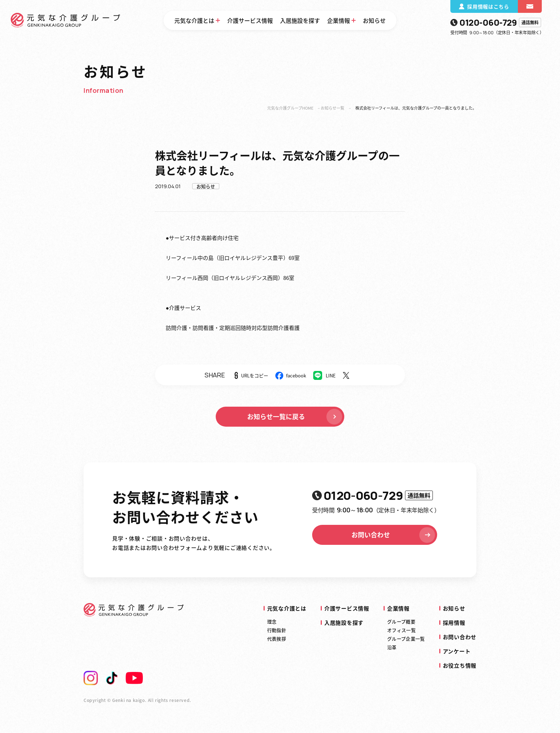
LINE (331, 375)
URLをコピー (255, 375)
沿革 (392, 647)
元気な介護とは (194, 20)
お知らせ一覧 (332, 108)
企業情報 (339, 20)
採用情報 (454, 623)
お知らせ (374, 20)
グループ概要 (401, 621)
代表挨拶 (277, 639)
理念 (272, 621)
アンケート (457, 651)
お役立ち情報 (460, 666)
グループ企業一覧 (406, 639)
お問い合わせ (394, 535)
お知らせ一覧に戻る (295, 417)
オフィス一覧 (401, 630)
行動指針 (277, 630)
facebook (296, 375)
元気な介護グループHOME (290, 108)
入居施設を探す (300, 20)
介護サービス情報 (250, 20)
